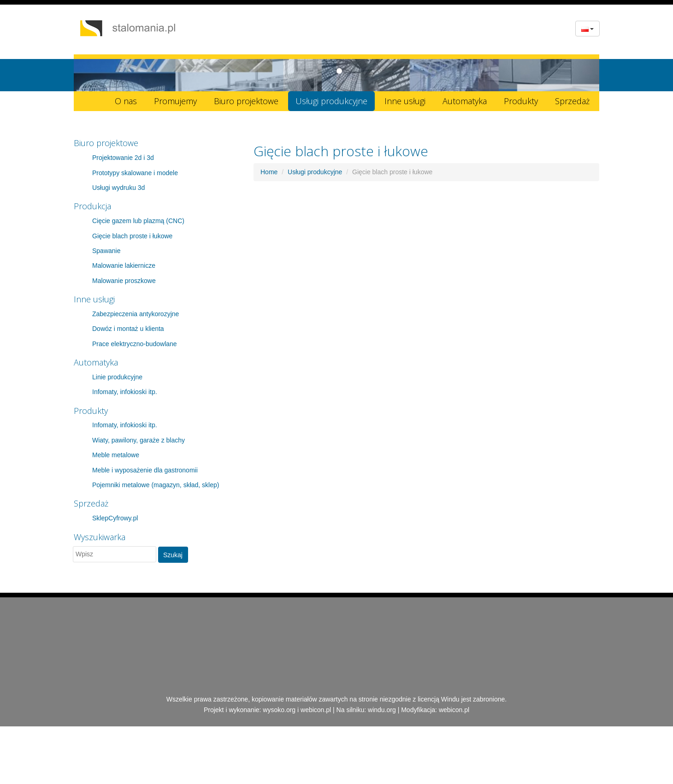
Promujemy (175, 101)
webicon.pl (316, 710)
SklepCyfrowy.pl (115, 518)
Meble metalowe (116, 455)
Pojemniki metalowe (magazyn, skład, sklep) (156, 485)
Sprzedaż (572, 101)
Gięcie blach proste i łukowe (132, 236)
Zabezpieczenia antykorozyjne (136, 314)
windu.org (382, 710)
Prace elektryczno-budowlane (135, 344)
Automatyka (465, 101)
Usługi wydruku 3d (118, 188)
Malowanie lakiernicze (124, 265)
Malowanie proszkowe (124, 281)
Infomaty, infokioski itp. (125, 392)
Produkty (521, 101)
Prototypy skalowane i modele (135, 173)
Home (269, 172)
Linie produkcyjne (117, 377)
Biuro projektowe (246, 101)
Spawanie (106, 251)
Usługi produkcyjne (331, 101)
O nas (126, 101)
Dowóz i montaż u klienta (128, 329)
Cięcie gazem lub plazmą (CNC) (138, 221)
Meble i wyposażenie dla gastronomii (145, 470)
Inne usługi (405, 101)
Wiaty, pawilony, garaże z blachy (139, 440)
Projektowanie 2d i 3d (123, 158)
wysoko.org (279, 710)
